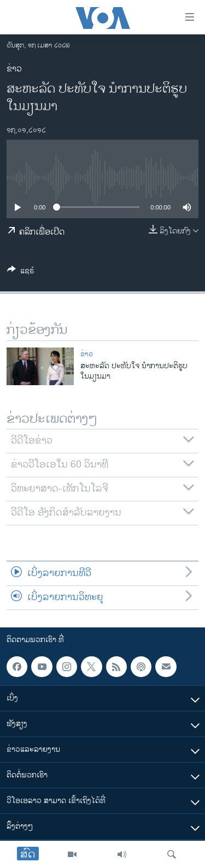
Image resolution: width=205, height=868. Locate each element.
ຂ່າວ (14, 69)
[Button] (21, 273)
